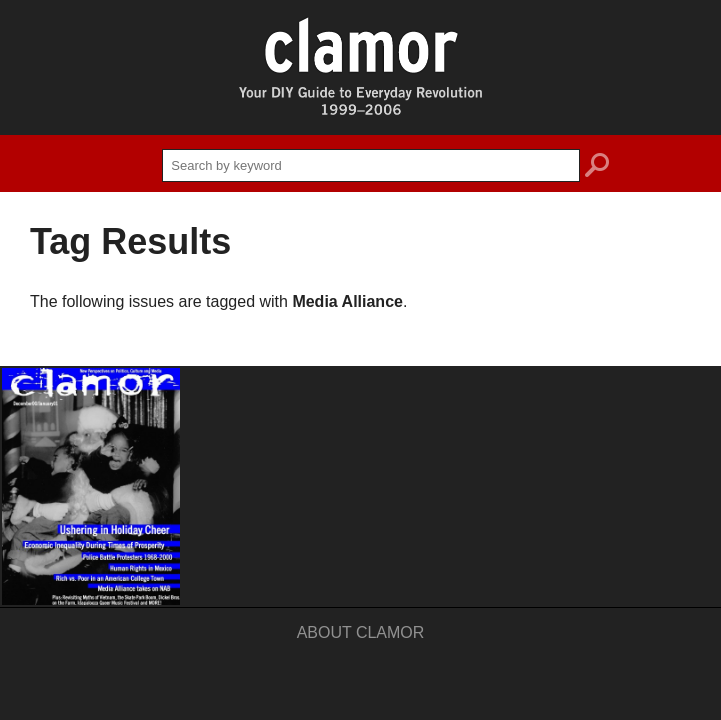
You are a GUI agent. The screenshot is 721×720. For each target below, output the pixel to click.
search (597, 168)
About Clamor (361, 632)
